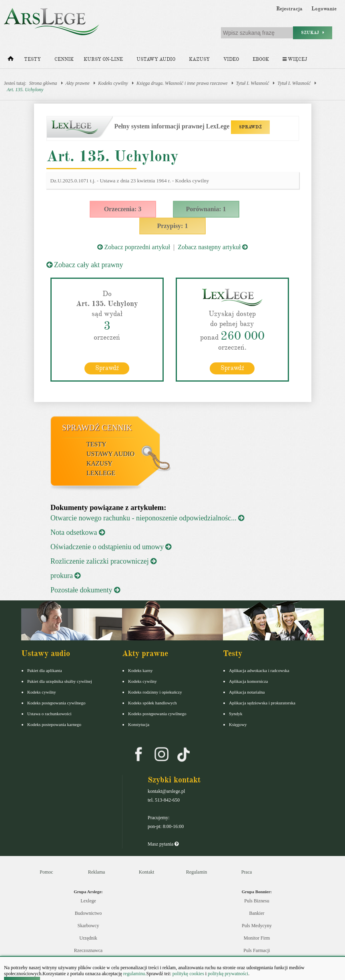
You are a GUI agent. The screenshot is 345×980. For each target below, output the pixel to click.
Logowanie (324, 9)
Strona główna (43, 83)
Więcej (295, 59)
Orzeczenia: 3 (123, 209)
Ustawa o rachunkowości (49, 714)
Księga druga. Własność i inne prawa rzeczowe (182, 83)
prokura (65, 576)
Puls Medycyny (257, 926)
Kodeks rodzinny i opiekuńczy (155, 692)
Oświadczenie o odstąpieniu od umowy (111, 547)
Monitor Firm (257, 938)
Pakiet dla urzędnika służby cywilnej (60, 681)
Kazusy (199, 59)
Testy (32, 59)
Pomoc (46, 872)
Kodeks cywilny (113, 83)
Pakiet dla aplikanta (45, 670)
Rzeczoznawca (88, 950)
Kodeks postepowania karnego (54, 724)
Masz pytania (163, 844)
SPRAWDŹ (250, 127)
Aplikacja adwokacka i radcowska (259, 670)
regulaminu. (134, 974)
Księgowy (238, 724)
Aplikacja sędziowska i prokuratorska (262, 703)
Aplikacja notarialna (247, 692)
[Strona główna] (11, 60)
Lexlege (88, 901)
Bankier (257, 913)
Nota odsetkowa (78, 532)
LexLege (101, 473)
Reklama (97, 872)
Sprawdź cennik (97, 428)
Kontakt (147, 872)
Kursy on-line (103, 59)
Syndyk (236, 714)
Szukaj (313, 33)
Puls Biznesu (257, 901)
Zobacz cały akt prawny (85, 265)
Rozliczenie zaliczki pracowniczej (103, 561)
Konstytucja (139, 724)
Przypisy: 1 (173, 226)
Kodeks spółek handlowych (152, 703)
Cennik (64, 59)
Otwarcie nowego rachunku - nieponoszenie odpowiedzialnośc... (147, 518)
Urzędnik (88, 938)
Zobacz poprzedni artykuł (134, 247)
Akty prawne (78, 83)
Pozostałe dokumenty (85, 590)
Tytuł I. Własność (253, 83)
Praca (247, 872)
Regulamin (197, 872)
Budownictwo (88, 913)
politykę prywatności (228, 974)
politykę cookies (188, 974)
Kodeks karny (140, 670)
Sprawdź (107, 368)
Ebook (261, 59)
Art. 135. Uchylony (25, 90)
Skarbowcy (88, 926)
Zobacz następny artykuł (213, 247)
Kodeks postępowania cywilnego (56, 703)
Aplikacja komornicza (248, 681)
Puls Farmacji (257, 950)
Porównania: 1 (206, 209)
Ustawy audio (156, 59)
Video (231, 59)
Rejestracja (289, 9)
